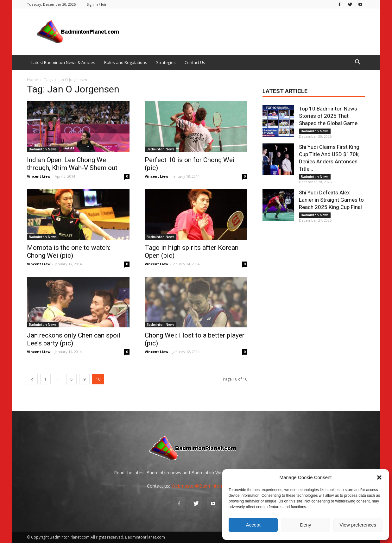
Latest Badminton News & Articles (63, 62)
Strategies (166, 62)
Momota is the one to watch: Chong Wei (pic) (69, 252)
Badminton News (43, 149)
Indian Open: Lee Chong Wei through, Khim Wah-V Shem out (72, 164)
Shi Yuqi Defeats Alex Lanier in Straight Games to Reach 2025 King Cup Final (331, 200)
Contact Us (195, 62)
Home (32, 80)
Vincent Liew (39, 176)
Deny (305, 525)
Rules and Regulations (126, 62)
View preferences (358, 525)
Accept (253, 525)
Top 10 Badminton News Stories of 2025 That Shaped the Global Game (328, 116)
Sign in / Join (97, 4)
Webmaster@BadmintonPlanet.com (208, 486)
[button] (379, 477)
